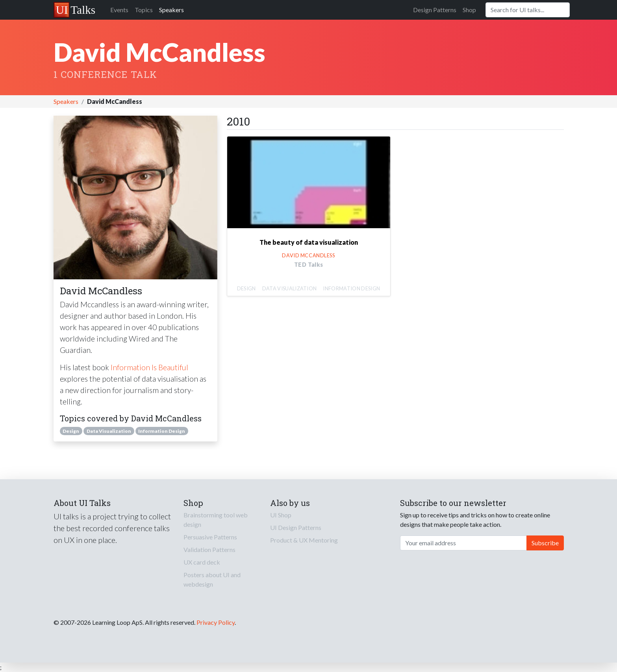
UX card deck (202, 562)
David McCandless (308, 255)
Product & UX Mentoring (304, 540)
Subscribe (545, 543)
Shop (469, 10)
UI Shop (281, 515)
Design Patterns (435, 10)
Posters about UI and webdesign (212, 579)
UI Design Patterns (296, 527)
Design (71, 431)
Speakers (171, 10)
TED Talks (309, 265)
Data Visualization (109, 431)
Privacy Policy (216, 622)
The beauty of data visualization (309, 242)
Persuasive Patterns (210, 537)
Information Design (162, 431)
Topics (144, 10)
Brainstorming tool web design (216, 520)
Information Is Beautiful (149, 367)
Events (119, 10)
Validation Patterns (209, 549)
